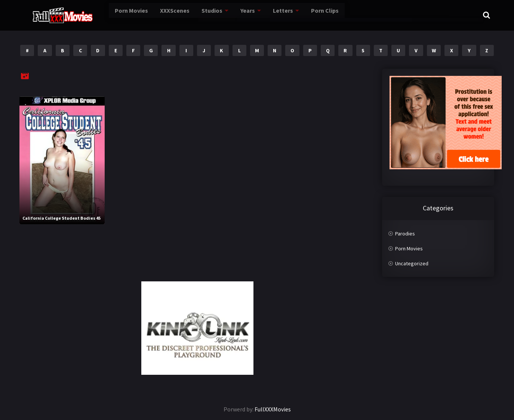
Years (223, 15)
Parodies (405, 234)
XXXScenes (151, 15)
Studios (188, 15)
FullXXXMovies (273, 409)
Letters (257, 15)
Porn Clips (298, 15)
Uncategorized (412, 263)
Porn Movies (109, 15)
